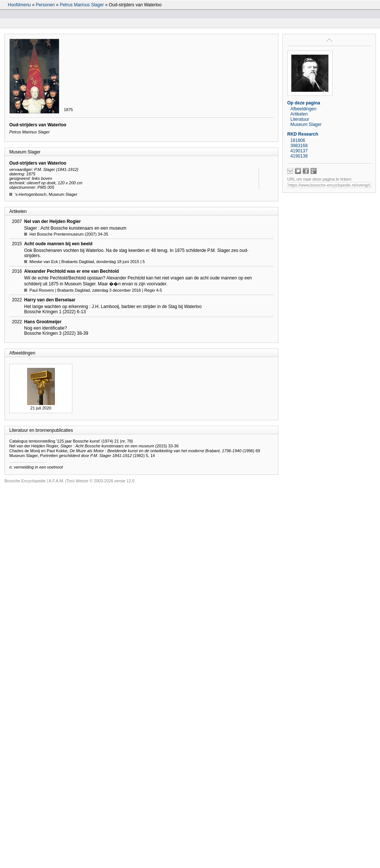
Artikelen (299, 114)
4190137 (299, 151)
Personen (45, 5)
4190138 (299, 156)
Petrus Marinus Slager (82, 5)
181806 (298, 140)
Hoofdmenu (19, 5)
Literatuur (300, 119)
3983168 (299, 146)
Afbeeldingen (303, 109)
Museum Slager (306, 124)
